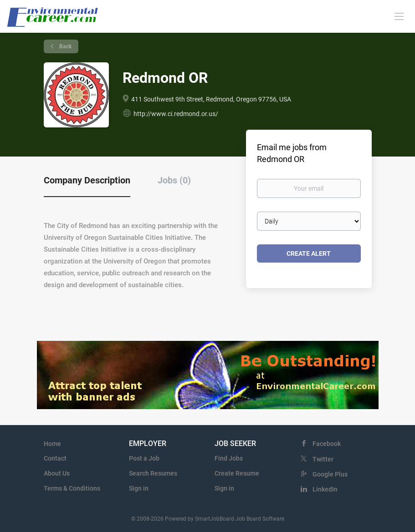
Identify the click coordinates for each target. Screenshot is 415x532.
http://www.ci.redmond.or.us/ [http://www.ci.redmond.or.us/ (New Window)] (176, 114)
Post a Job (144, 458)
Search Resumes (153, 473)
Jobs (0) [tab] (174, 180)
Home (52, 444)
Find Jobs (229, 458)
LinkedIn (325, 489)
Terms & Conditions (72, 488)
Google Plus (330, 474)
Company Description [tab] (87, 180)
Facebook (327, 444)
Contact (55, 458)
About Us (57, 473)
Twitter (323, 459)
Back (65, 46)
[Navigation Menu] (399, 16)
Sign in (139, 488)
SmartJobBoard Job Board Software (240, 519)
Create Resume (237, 473)
